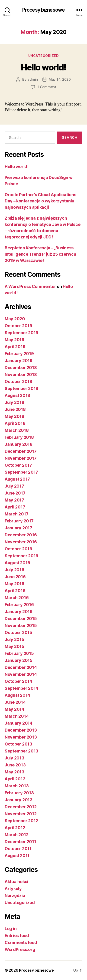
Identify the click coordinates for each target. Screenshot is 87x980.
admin (33, 79)
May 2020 (15, 319)
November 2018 (21, 375)
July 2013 (14, 758)
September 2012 (21, 821)
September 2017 (21, 472)
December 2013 (21, 730)
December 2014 (21, 667)
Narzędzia (15, 896)
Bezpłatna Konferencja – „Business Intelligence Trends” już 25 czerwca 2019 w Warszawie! (40, 254)
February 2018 (19, 437)
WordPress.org (20, 949)
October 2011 (18, 849)
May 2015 (14, 646)
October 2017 (18, 465)
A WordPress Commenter (30, 286)
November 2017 (21, 458)
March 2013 (17, 786)
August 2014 (17, 695)
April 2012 (15, 828)
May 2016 (14, 584)
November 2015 (21, 625)
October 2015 (18, 632)
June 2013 (15, 765)
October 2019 (18, 326)
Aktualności (16, 882)
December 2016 (21, 535)
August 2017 (17, 479)
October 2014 (18, 681)
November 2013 (21, 737)
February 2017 (19, 521)
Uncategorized (44, 56)
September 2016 (21, 556)
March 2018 (17, 430)
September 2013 (21, 751)
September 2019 (21, 333)
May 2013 (14, 772)
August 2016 (17, 563)
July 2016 (14, 570)
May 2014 (14, 709)
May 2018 (14, 416)
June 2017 (15, 493)
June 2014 (15, 702)
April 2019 (15, 347)
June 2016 (15, 577)
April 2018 (15, 423)
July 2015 (14, 639)
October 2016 (18, 549)
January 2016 (19, 612)
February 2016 (19, 605)
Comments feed (21, 942)
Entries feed (17, 935)
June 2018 (15, 409)
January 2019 (19, 361)
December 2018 (21, 368)
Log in (11, 929)
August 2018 (17, 395)
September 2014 (21, 688)
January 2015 (19, 660)
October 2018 (18, 381)
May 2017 (14, 500)
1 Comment (47, 87)
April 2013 (15, 779)
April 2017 (15, 507)
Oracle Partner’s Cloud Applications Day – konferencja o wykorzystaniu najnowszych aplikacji (40, 201)
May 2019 (14, 340)
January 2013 (19, 800)
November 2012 (21, 814)
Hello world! (43, 67)
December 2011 (20, 842)
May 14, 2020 (60, 79)
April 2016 (15, 591)
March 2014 (17, 716)
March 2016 (17, 598)
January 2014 (19, 723)
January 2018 (19, 444)
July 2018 (14, 402)
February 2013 (19, 793)
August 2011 (17, 856)
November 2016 (21, 542)
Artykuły (13, 889)
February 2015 (19, 653)
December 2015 (21, 619)
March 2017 (16, 514)
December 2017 (21, 451)
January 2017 (18, 528)
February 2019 (19, 354)
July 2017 (14, 486)
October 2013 (18, 744)
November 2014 (21, 674)
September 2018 (21, 388)
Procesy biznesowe (43, 10)
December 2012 (21, 807)
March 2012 (16, 835)
